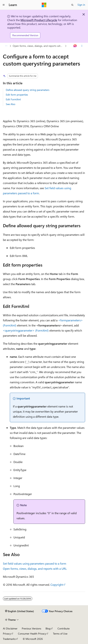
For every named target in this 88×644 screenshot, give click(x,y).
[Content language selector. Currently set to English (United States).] (20, 611)
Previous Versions (31, 628)
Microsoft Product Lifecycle (39, 20)
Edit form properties (17, 95)
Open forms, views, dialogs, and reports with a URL (38, 46)
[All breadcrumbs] (6, 46)
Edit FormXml (13, 99)
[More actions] (82, 46)
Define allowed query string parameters (28, 90)
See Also (11, 104)
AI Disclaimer (10, 628)
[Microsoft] (44, 5)
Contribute (64, 628)
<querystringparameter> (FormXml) (26, 330)
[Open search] (72, 5)
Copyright (57, 585)
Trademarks (9, 639)
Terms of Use (60, 634)
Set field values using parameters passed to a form (35, 563)
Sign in (81, 5)
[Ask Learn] (75, 46)
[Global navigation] (4, 5)
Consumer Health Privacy (32, 634)
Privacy (7, 634)
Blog (48, 628)
